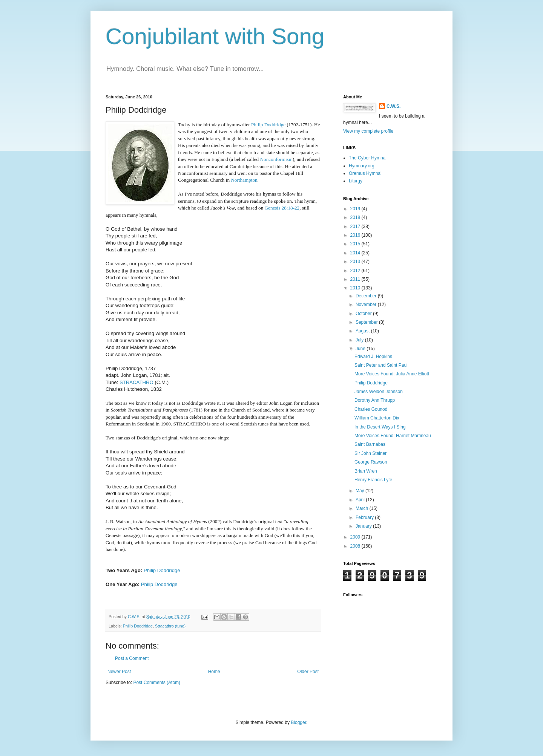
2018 (356, 217)
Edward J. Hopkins (373, 357)
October (364, 314)
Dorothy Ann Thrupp (375, 400)
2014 (356, 253)
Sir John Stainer (370, 453)
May (360, 491)
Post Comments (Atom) (157, 683)
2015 (356, 244)
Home (214, 672)
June (361, 349)
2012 (356, 271)
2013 (356, 262)
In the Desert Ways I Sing (380, 427)
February (365, 517)
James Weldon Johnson (379, 392)
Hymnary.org (362, 166)
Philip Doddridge (162, 570)
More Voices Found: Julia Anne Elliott (392, 374)
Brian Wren (366, 471)
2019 (356, 209)
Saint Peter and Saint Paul (381, 365)
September (367, 322)
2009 (356, 537)
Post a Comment (132, 658)
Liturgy (356, 181)
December (367, 296)
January (364, 526)
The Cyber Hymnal (368, 158)
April (361, 500)
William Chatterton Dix (377, 418)
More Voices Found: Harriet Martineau (393, 436)
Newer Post (119, 672)
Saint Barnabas (370, 444)
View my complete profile (368, 131)
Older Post (308, 672)
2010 (356, 288)
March (363, 508)
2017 (356, 226)
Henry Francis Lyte (373, 480)
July (360, 340)
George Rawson (371, 462)
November (367, 305)
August (363, 331)
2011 (356, 279)
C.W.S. (393, 106)
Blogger (298, 722)
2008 (356, 546)
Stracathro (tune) (170, 626)
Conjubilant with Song (215, 36)
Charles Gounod (371, 409)
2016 (356, 235)
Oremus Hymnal (365, 173)
